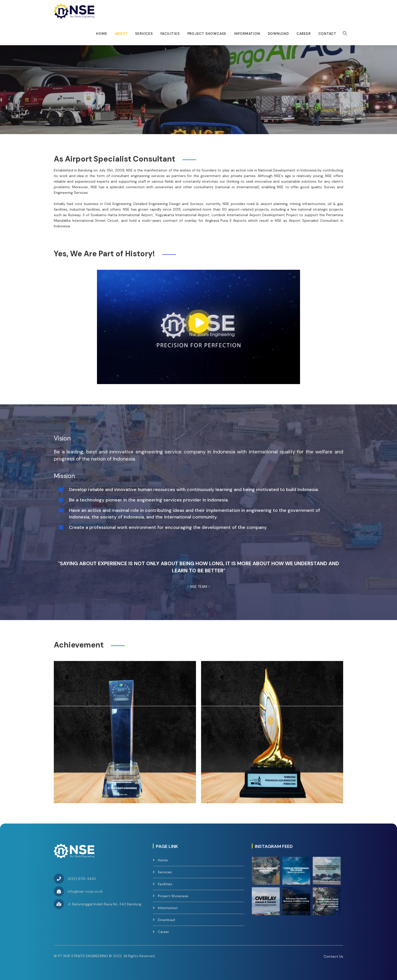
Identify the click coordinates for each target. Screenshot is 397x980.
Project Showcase (207, 34)
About (121, 34)
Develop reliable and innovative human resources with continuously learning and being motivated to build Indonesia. (194, 489)
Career (304, 34)
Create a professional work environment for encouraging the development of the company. (168, 527)
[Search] (345, 33)
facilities (170, 34)
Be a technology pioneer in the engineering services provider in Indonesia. (149, 500)
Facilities (165, 884)
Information (247, 34)
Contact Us (333, 956)
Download (278, 34)
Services (144, 34)
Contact (327, 34)
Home (102, 34)
